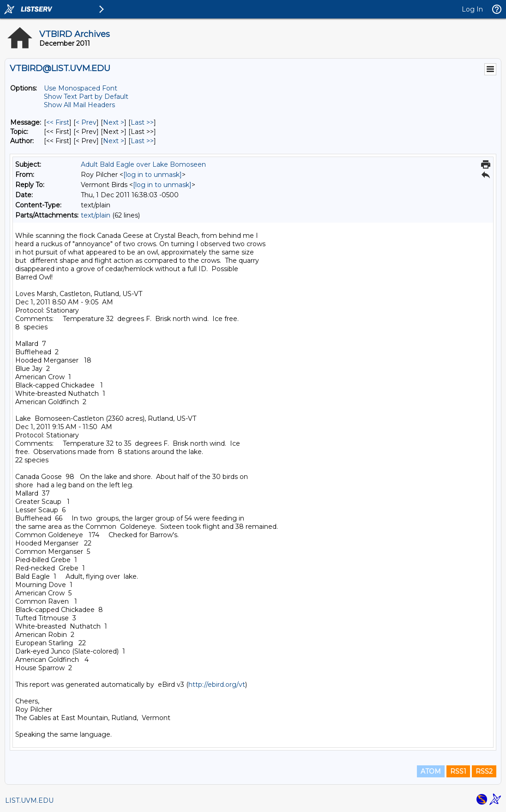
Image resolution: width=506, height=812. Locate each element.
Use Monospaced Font (81, 88)
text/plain (96, 215)
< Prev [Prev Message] (86, 122)
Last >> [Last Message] (142, 122)
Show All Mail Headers (79, 105)
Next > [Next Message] (114, 122)
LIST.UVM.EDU (29, 800)
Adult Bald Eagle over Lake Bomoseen (143, 164)
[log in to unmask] (153, 175)
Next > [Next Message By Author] (114, 141)
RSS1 (458, 771)
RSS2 (484, 771)
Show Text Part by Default (86, 97)
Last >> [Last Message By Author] (142, 141)
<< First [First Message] (58, 122)
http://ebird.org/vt (217, 685)
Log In (472, 9)
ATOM (431, 771)
